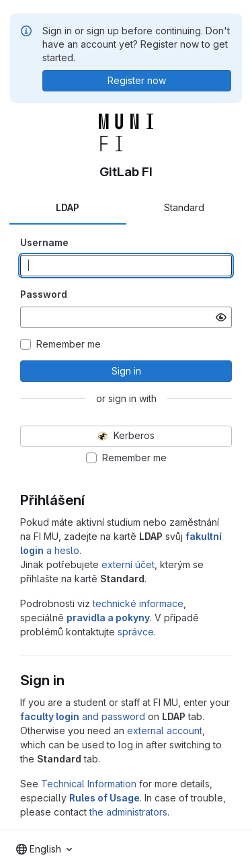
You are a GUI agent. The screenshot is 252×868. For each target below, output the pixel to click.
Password (44, 294)
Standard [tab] (184, 207)
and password (83, 716)
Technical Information (89, 784)
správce (136, 632)
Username (44, 242)
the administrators (128, 812)
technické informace (138, 603)
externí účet (128, 564)
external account (165, 731)
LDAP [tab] (68, 207)
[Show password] (221, 317)
